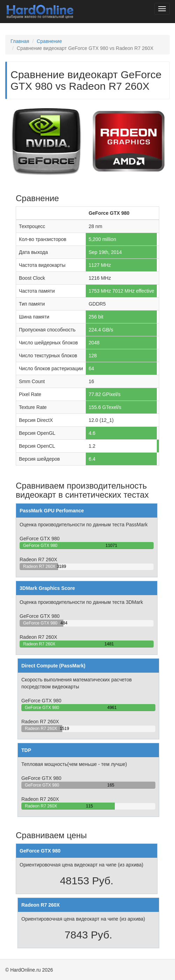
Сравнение (49, 41)
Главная (20, 41)
